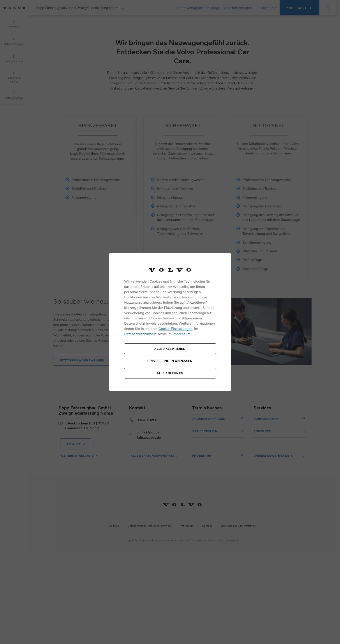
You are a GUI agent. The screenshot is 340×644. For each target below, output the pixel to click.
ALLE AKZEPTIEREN (170, 349)
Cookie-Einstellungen (175, 328)
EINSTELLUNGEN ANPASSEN (170, 361)
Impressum (181, 334)
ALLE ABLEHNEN (170, 373)
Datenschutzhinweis (140, 334)
